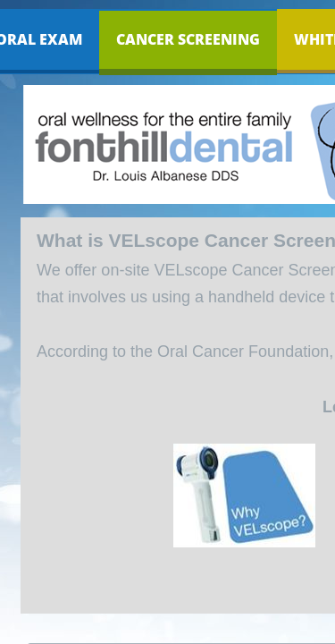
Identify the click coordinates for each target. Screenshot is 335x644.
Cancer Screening (188, 39)
